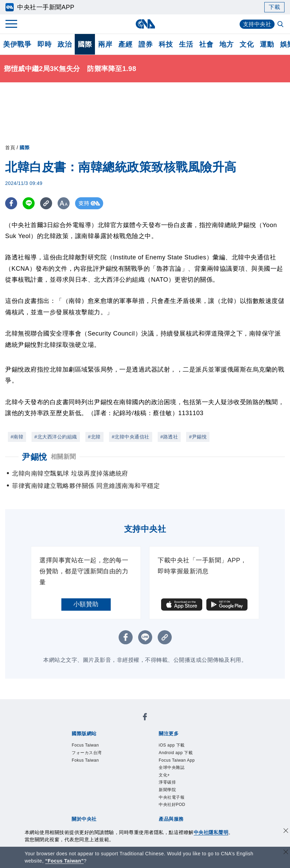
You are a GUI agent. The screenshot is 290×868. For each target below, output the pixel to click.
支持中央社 (257, 24)
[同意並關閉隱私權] (286, 831)
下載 (274, 7)
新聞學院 (167, 790)
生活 (186, 44)
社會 (206, 44)
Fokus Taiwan (85, 760)
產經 (125, 44)
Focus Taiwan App (177, 760)
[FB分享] (11, 203)
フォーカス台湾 (87, 753)
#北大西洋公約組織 (56, 437)
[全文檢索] (281, 25)
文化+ (164, 775)
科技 (166, 44)
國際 (85, 44)
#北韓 (94, 437)
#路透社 (169, 437)
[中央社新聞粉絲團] (145, 718)
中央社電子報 (172, 797)
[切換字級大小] (64, 203)
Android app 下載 (176, 753)
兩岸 (105, 44)
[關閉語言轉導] (286, 853)
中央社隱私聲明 (211, 832)
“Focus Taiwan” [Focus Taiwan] (65, 861)
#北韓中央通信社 (131, 437)
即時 (44, 44)
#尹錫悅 (198, 437)
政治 (65, 44)
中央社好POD (172, 805)
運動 (267, 44)
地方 (226, 44)
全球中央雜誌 (172, 767)
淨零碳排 (167, 782)
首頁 (10, 148)
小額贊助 (86, 604)
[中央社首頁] (145, 24)
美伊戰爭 (17, 44)
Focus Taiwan (85, 745)
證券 (146, 44)
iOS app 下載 (172, 745)
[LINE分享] (29, 203)
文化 (247, 44)
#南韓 (17, 437)
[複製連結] (46, 203)
